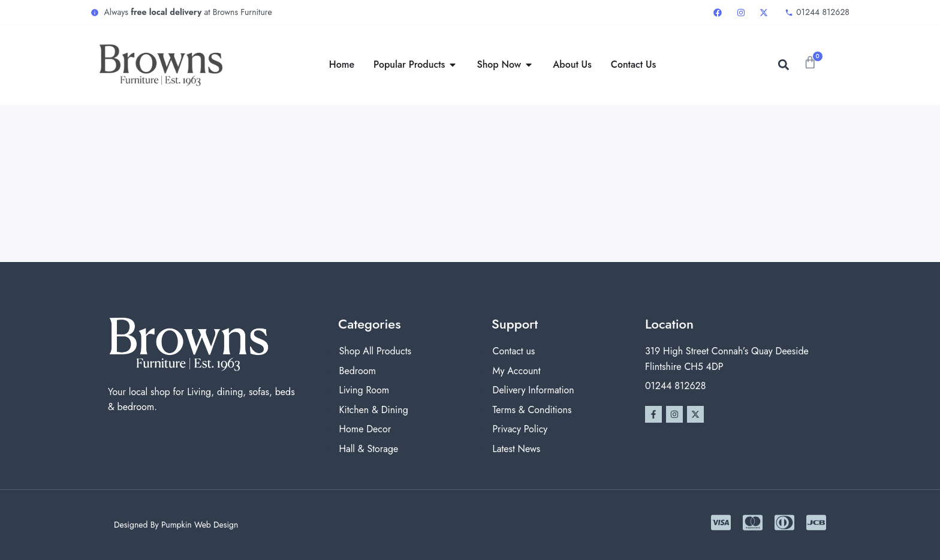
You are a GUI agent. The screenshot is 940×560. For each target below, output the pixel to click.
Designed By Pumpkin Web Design (176, 525)
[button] (783, 65)
